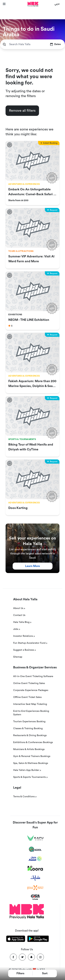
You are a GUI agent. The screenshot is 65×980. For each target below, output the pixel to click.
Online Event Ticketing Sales (29, 683)
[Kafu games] (35, 838)
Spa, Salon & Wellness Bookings (31, 763)
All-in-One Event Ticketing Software (33, 676)
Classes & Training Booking (28, 728)
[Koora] (35, 868)
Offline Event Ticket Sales (27, 697)
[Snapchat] (31, 957)
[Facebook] (13, 957)
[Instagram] (40, 957)
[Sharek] (35, 878)
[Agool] (35, 849)
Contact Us (19, 615)
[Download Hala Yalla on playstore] (38, 939)
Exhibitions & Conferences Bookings (33, 742)
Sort (45, 973)
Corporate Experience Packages (31, 690)
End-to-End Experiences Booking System (31, 713)
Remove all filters (22, 111)
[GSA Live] (35, 897)
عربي (57, 3)
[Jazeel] (35, 859)
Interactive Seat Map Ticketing (30, 704)
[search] (4, 44)
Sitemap (18, 657)
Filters (20, 973)
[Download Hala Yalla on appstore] (16, 939)
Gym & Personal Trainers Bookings (32, 756)
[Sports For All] (35, 888)
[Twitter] (22, 957)
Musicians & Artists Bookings (29, 749)
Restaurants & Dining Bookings (30, 735)
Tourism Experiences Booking (29, 722)
